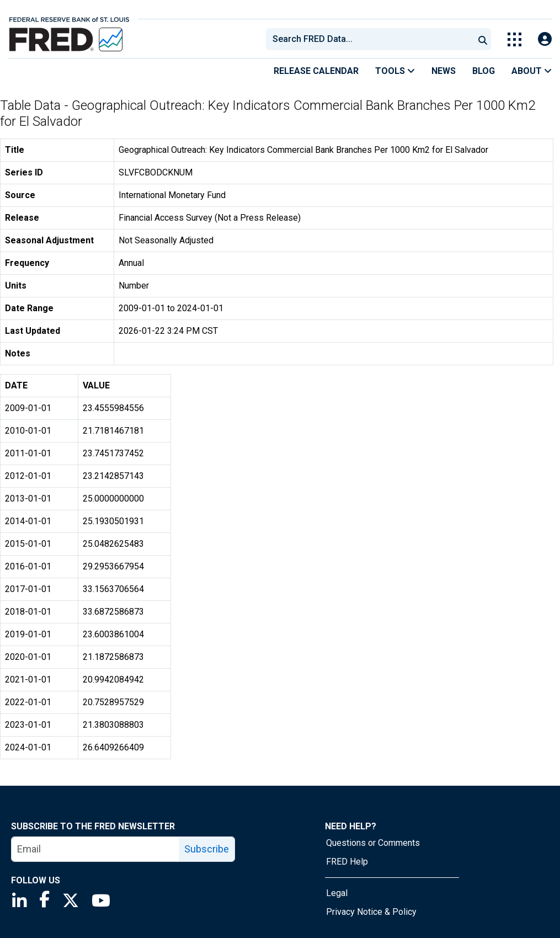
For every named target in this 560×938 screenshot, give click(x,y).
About (532, 71)
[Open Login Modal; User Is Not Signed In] (545, 39)
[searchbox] (372, 39)
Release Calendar (316, 71)
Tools (395, 71)
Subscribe (207, 849)
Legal (337, 893)
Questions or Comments (373, 843)
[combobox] (369, 39)
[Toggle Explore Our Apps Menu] (514, 39)
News (444, 71)
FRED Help (347, 862)
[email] (95, 849)
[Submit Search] (483, 39)
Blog (484, 71)
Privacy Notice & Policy (371, 912)
